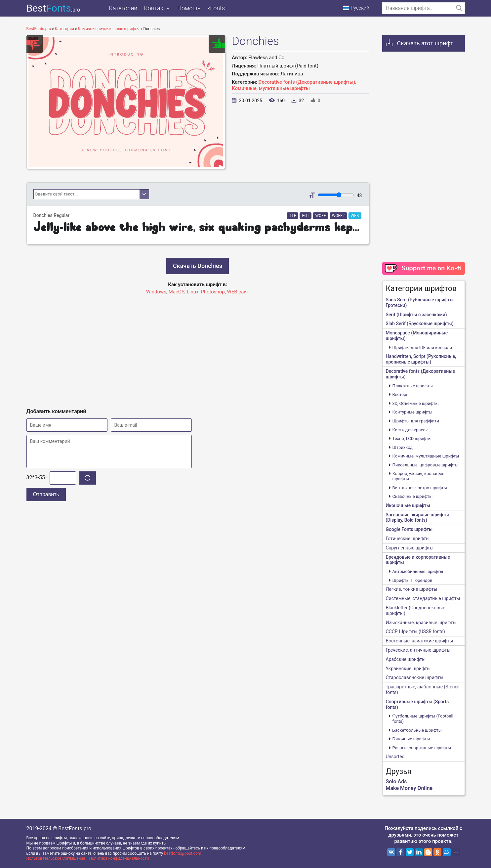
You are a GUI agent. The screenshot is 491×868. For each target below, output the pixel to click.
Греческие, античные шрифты (418, 650)
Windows (156, 292)
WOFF (320, 216)
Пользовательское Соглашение (56, 858)
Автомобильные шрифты (418, 571)
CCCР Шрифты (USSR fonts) (415, 631)
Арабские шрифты (406, 659)
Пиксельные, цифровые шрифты (426, 465)
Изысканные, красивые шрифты (421, 623)
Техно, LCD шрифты (412, 438)
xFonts (216, 8)
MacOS (177, 292)
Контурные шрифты (412, 412)
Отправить (46, 494)
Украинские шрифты (408, 669)
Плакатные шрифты (413, 386)
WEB (355, 216)
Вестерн (401, 394)
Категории (123, 8)
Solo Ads (396, 781)
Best (53, 8)
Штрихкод (403, 447)
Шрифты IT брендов (412, 580)
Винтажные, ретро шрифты (420, 488)
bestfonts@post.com (183, 853)
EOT (306, 216)
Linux (193, 292)
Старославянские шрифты (415, 677)
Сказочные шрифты (413, 496)
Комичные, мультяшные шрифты (271, 88)
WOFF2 (338, 216)
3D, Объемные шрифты (416, 403)
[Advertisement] (198, 349)
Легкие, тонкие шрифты (412, 589)
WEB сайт (238, 292)
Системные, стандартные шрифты (423, 598)
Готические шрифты (408, 539)
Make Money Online (409, 788)
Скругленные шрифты (410, 548)
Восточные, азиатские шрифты (420, 641)
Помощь (189, 8)
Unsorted (395, 757)
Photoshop (213, 292)
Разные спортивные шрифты (422, 748)
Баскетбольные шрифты (417, 730)
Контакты (157, 8)
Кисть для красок (410, 430)
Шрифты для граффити (416, 421)
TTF (292, 216)
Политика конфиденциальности (119, 858)
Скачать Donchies (198, 266)
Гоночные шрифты (411, 739)
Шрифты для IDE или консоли (422, 347)
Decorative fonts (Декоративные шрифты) (307, 82)
